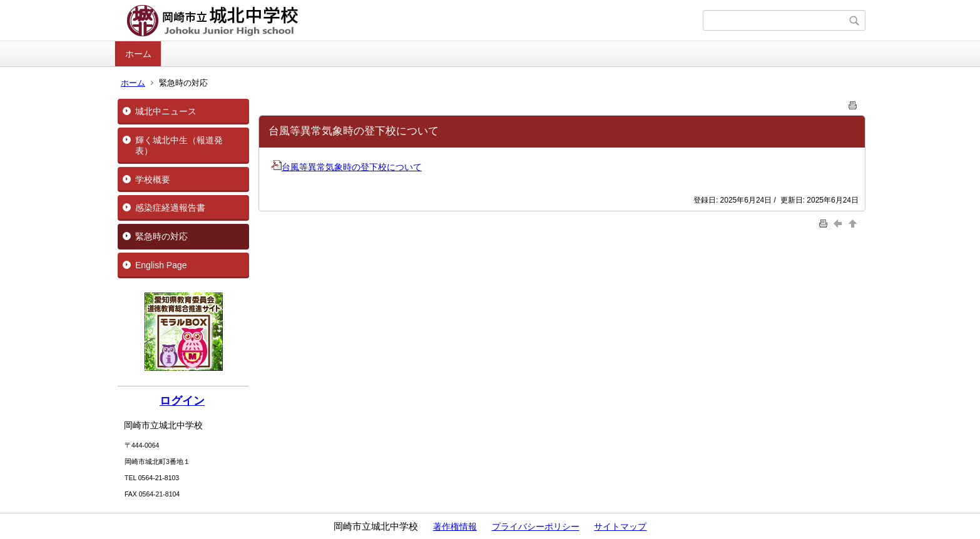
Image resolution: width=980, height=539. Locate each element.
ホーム (138, 54)
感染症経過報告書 (170, 208)
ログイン (182, 401)
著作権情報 (455, 526)
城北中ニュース (166, 111)
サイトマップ (620, 526)
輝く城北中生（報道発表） (179, 145)
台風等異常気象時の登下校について (347, 167)
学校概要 (153, 179)
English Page (161, 265)
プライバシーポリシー (536, 526)
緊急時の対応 (161, 236)
